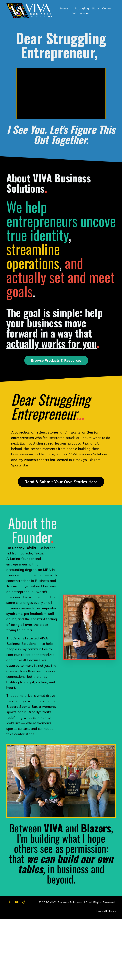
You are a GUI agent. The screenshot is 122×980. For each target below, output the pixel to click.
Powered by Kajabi (106, 972)
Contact (107, 8)
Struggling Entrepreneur (80, 11)
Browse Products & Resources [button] (56, 363)
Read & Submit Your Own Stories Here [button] (61, 490)
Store (96, 8)
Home (64, 8)
